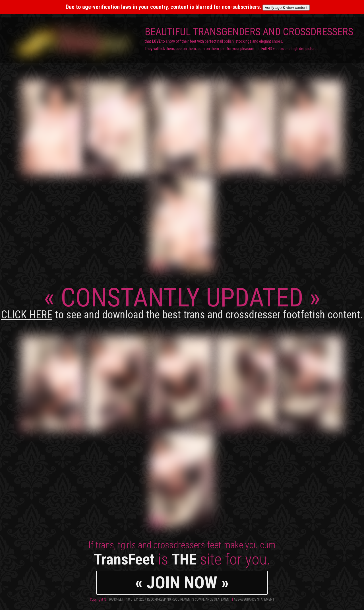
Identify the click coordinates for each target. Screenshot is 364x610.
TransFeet (115, 599)
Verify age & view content (286, 8)
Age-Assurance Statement (254, 599)
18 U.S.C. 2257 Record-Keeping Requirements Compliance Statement (179, 599)
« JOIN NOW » (182, 583)
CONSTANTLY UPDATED (182, 302)
